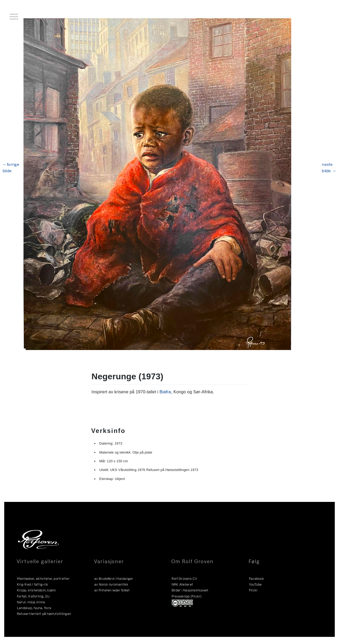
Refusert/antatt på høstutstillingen (44, 613)
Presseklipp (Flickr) (187, 596)
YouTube (255, 584)
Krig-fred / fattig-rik (32, 584)
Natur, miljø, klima (31, 602)
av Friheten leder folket (112, 590)
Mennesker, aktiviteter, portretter (43, 578)
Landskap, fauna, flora (34, 608)
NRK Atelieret (182, 584)
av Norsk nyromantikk (111, 584)
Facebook (256, 578)
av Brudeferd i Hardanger (114, 578)
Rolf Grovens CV (184, 578)
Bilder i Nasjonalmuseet (190, 590)
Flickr (253, 590)
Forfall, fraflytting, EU (33, 596)
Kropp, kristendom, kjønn (36, 590)
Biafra (165, 392)
